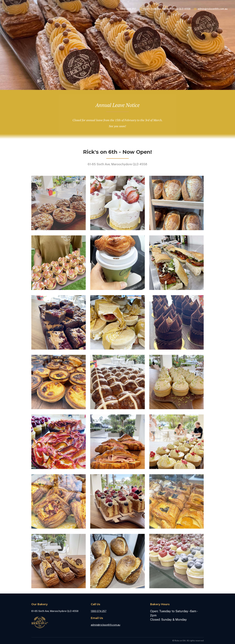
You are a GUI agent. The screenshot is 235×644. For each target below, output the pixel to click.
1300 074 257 (126, 9)
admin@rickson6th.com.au (210, 9)
